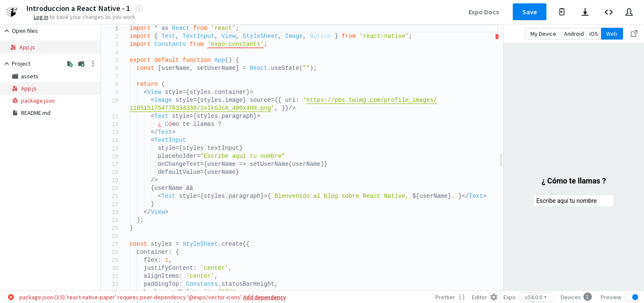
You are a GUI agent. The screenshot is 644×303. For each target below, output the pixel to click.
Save (530, 12)
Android (574, 34)
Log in (41, 17)
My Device (543, 34)
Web (612, 34)
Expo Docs (484, 12)
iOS (594, 34)
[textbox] (130, 25)
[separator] (501, 157)
